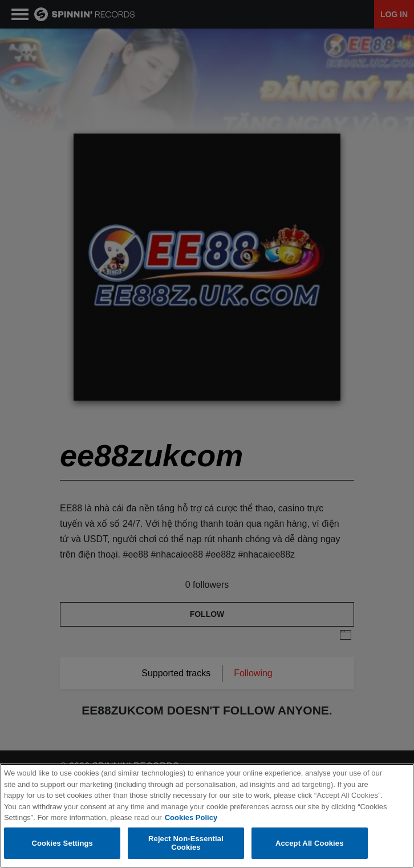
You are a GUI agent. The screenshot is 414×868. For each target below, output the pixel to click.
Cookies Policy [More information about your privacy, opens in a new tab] (191, 818)
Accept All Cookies (310, 843)
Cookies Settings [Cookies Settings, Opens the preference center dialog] (62, 843)
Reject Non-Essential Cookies (186, 844)
